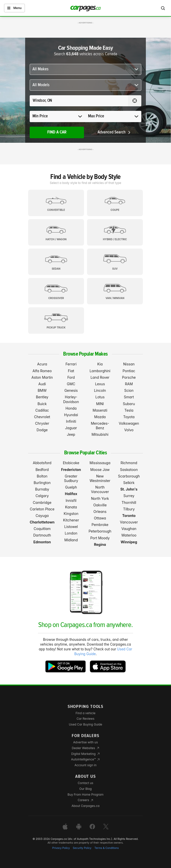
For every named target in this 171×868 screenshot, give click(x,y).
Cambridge (42, 502)
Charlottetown (42, 522)
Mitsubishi (100, 434)
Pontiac (129, 371)
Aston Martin (42, 377)
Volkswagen (129, 423)
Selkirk (129, 483)
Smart (129, 397)
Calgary (42, 496)
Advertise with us (85, 742)
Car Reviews (86, 719)
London (71, 533)
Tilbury (129, 509)
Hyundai (71, 415)
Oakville (100, 505)
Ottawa (100, 518)
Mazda (100, 417)
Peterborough (100, 531)
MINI (100, 404)
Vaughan (129, 529)
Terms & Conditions (106, 848)
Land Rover (100, 377)
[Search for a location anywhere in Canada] (79, 101)
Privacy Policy (61, 848)
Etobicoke (71, 463)
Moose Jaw (100, 470)
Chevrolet (42, 417)
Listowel (71, 527)
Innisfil (71, 500)
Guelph (71, 487)
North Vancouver (100, 489)
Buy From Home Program (86, 794)
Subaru (129, 404)
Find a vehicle (86, 713)
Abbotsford (42, 463)
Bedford (42, 470)
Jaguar (71, 428)
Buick (42, 404)
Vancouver (129, 522)
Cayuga (42, 516)
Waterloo (129, 535)
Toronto (129, 516)
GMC (71, 384)
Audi (42, 384)
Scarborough (129, 476)
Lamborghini (100, 371)
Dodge (42, 430)
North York (100, 498)
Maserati (100, 410)
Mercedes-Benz (100, 426)
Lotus (100, 397)
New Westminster (100, 478)
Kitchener (71, 520)
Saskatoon (129, 470)
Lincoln (100, 390)
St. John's (129, 489)
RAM (129, 384)
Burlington (42, 483)
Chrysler (42, 423)
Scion (129, 390)
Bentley (42, 397)
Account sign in (85, 765)
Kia (100, 364)
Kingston (71, 514)
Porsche (129, 377)
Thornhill (129, 502)
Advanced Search (114, 132)
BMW (42, 390)
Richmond (129, 463)
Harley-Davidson (71, 399)
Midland (71, 540)
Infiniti (71, 421)
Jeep (71, 434)
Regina (100, 544)
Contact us (85, 783)
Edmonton (42, 542)
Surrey (129, 496)
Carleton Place (42, 509)
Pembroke (100, 525)
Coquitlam (42, 529)
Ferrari (71, 364)
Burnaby (42, 489)
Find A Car (57, 132)
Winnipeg (129, 542)
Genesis (71, 390)
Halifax (71, 494)
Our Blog (85, 789)
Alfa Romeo (42, 371)
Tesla (129, 410)
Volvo (129, 430)
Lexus (100, 384)
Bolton (42, 476)
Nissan (129, 364)
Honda (71, 408)
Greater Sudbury (71, 478)
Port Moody (100, 538)
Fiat (71, 371)
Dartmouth (42, 535)
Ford (71, 377)
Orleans (100, 512)
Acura (42, 364)
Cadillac (42, 410)
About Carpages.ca (85, 806)
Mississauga (100, 463)
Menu (14, 8)
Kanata (71, 507)
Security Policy (82, 848)
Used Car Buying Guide (86, 724)
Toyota (129, 417)
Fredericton (71, 470)
